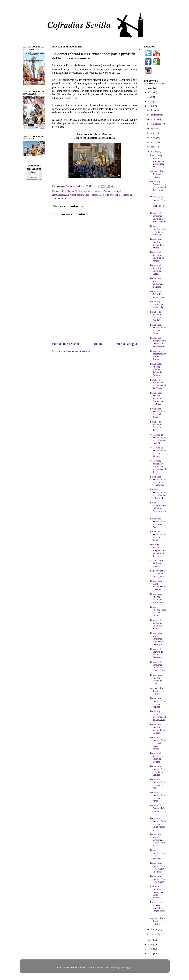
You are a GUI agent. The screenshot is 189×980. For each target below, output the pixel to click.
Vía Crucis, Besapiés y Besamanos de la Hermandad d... (158, 466)
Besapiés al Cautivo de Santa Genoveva (156, 653)
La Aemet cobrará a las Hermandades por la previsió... (158, 892)
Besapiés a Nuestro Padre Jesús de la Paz (158, 784)
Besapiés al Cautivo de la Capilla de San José (158, 810)
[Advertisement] (95, 316)
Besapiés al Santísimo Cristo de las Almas (157, 256)
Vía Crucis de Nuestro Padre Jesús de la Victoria (158, 452)
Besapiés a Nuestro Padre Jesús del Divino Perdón (158, 743)
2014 (151, 954)
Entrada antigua (126, 344)
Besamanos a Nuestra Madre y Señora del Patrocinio (156, 369)
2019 (151, 101)
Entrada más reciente (66, 344)
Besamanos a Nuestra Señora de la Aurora (157, 243)
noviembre (156, 115)
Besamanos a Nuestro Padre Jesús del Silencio (158, 413)
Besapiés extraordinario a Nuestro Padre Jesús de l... (158, 508)
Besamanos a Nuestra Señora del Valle (156, 679)
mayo (154, 142)
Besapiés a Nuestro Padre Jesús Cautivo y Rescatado (158, 494)
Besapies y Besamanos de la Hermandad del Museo (158, 384)
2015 (151, 949)
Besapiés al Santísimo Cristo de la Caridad (157, 316)
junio (153, 138)
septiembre (156, 124)
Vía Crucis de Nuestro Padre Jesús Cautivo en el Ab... (158, 439)
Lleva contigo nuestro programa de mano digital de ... (157, 161)
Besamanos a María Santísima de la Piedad (157, 283)
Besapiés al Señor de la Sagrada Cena (158, 294)
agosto (154, 128)
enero (154, 934)
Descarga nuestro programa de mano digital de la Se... (157, 550)
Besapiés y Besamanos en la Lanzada (158, 304)
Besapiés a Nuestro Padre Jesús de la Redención (158, 230)
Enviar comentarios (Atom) (78, 351)
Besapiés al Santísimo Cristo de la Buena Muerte (158, 217)
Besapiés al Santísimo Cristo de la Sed (157, 426)
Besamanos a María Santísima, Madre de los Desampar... (157, 639)
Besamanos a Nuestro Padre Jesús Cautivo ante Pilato (158, 867)
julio (153, 133)
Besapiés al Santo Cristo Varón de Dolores (157, 757)
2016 (151, 944)
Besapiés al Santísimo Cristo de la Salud (157, 624)
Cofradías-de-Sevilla (72, 191)
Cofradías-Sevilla (91, 191)
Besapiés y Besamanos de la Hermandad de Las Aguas (158, 716)
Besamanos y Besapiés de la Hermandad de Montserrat (158, 342)
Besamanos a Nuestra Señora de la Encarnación (157, 598)
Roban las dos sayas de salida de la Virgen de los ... (157, 908)
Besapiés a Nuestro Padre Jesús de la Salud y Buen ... (158, 824)
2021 (151, 92)
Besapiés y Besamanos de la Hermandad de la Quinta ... (158, 187)
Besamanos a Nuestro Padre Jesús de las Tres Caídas (158, 481)
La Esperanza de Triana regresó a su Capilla (158, 574)
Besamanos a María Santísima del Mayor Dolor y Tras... (158, 840)
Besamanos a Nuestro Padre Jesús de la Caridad (158, 771)
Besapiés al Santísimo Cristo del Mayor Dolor (157, 666)
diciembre (156, 110)
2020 (151, 97)
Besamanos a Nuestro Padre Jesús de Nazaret (158, 702)
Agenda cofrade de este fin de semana (158, 691)
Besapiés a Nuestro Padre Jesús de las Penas (158, 797)
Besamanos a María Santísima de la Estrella (157, 585)
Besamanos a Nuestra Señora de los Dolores (158, 729)
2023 (151, 88)
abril (153, 147)
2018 (151, 106)
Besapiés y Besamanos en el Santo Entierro (158, 355)
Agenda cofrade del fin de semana (158, 174)
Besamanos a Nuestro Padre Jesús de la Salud (158, 536)
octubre (155, 119)
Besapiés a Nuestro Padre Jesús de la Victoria (158, 611)
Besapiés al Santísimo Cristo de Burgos (156, 270)
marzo (154, 151)
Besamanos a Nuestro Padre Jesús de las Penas (158, 329)
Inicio (98, 344)
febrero (154, 929)
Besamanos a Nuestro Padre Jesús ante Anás (158, 523)
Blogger (128, 968)
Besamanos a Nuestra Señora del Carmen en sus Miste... (157, 398)
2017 (151, 940)
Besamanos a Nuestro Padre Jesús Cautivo (158, 879)
